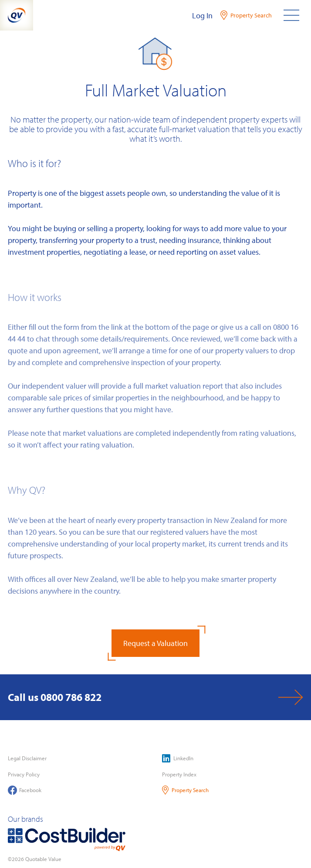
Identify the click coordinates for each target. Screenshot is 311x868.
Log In (202, 15)
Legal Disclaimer (27, 758)
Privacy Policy (24, 774)
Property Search (185, 790)
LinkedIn (178, 758)
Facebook (25, 790)
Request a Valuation (155, 643)
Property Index (179, 774)
